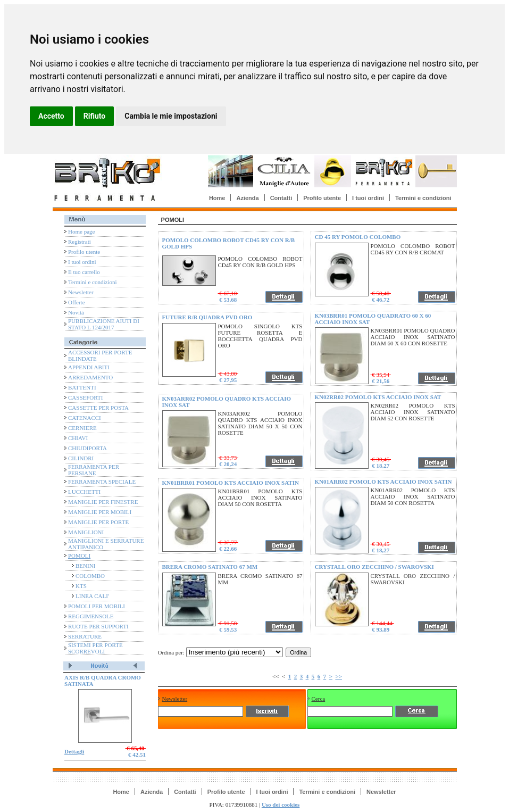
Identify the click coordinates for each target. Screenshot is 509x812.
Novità (76, 312)
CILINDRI (81, 458)
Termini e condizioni (423, 198)
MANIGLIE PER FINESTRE (103, 502)
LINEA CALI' (92, 596)
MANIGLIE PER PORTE (98, 522)
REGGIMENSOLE (91, 616)
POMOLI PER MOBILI (97, 606)
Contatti (281, 198)
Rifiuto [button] (95, 116)
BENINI (85, 566)
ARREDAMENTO (90, 377)
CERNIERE (82, 428)
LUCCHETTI (84, 492)
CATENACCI (85, 418)
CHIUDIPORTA (87, 448)
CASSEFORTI (85, 397)
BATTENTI (82, 387)
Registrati (80, 242)
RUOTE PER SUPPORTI (98, 626)
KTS (81, 586)
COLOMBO (90, 576)
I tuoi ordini (368, 198)
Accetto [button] (51, 116)
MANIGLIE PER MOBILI (100, 512)
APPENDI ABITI (89, 367)
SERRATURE (85, 636)
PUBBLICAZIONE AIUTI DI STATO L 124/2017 (104, 324)
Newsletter (81, 292)
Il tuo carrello (84, 272)
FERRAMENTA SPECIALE (102, 482)
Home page (81, 231)
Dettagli (74, 751)
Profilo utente (322, 198)
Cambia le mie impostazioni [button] (171, 116)
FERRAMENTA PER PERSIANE (94, 470)
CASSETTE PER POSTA (98, 408)
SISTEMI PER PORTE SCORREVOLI (95, 648)
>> (339, 676)
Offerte (77, 302)
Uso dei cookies (281, 805)
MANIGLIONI (86, 532)
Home (217, 198)
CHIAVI (78, 438)
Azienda (247, 198)
